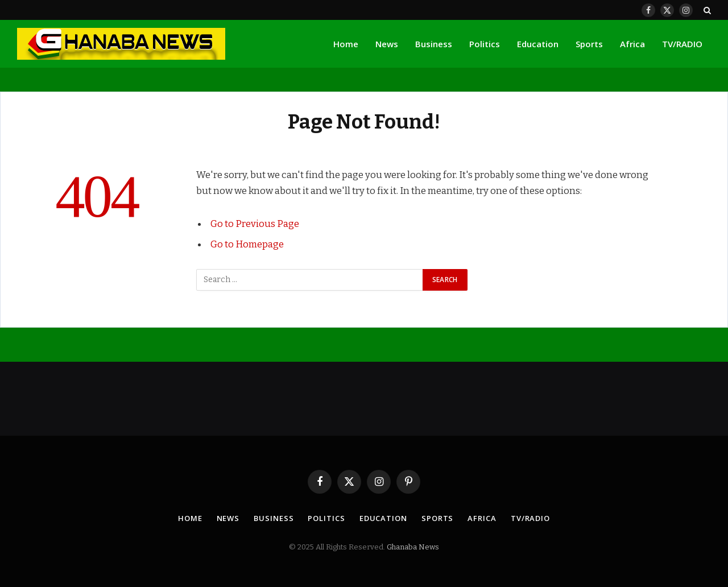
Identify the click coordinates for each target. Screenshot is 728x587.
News (387, 44)
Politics (485, 44)
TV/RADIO (682, 44)
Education (538, 44)
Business (434, 44)
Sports (589, 44)
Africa (632, 44)
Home (346, 44)
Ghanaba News (413, 547)
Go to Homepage (247, 244)
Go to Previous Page (255, 224)
